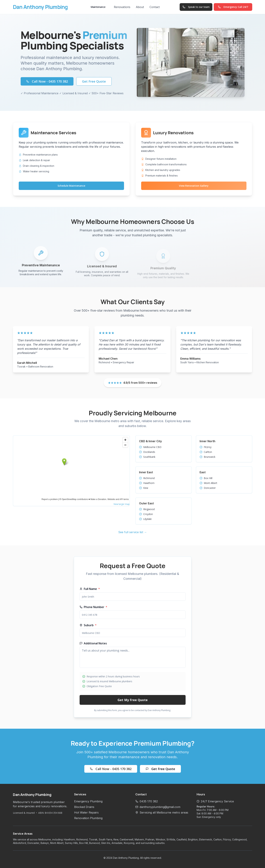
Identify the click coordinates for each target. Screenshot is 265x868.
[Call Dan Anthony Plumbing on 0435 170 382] (233, 7)
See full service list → (132, 532)
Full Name (90, 589)
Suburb (88, 625)
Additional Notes (93, 643)
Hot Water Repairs (86, 812)
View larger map (122, 504)
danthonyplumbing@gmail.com (160, 807)
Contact (155, 7)
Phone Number (93, 607)
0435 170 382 (149, 801)
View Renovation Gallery (194, 186)
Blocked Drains (84, 807)
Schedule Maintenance (71, 186)
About (140, 7)
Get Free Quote (94, 81)
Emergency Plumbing (88, 801)
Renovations (122, 7)
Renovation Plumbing (88, 818)
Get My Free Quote (133, 700)
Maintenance (98, 7)
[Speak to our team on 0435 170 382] (196, 7)
